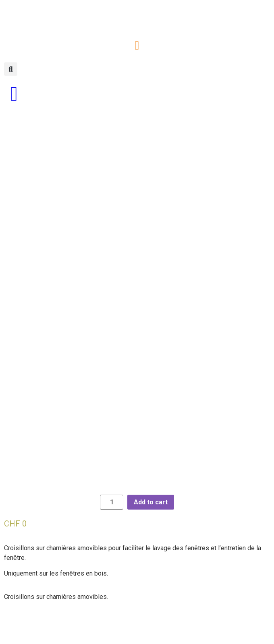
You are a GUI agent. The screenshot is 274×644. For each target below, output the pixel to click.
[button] (137, 45)
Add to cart (151, 521)
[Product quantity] (112, 521)
